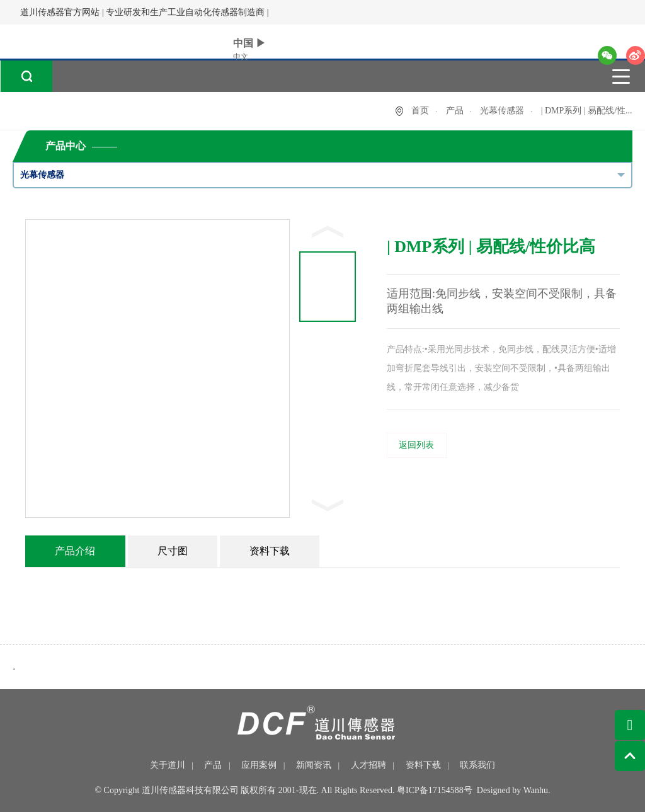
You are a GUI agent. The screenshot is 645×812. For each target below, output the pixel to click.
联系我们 (477, 765)
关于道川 (168, 765)
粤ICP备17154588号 (435, 790)
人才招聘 (368, 765)
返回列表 (416, 445)
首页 (420, 111)
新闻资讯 (314, 765)
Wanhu (536, 790)
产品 (455, 111)
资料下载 (423, 765)
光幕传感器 (502, 111)
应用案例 (259, 765)
